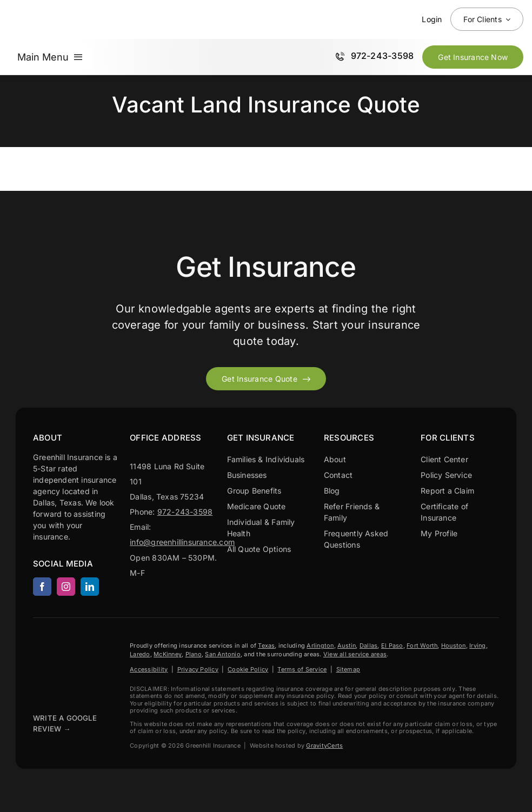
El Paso (392, 645)
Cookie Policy (248, 669)
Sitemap (348, 669)
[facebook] (42, 587)
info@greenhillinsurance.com (182, 542)
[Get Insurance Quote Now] (473, 57)
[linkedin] (90, 587)
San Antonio (223, 654)
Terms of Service (302, 669)
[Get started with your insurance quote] (266, 379)
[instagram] (66, 587)
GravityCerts (324, 746)
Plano (194, 654)
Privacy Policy (198, 669)
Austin (347, 645)
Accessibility (149, 669)
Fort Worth (422, 645)
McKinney (168, 654)
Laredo (140, 654)
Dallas (368, 645)
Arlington (320, 645)
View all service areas (355, 654)
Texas (266, 645)
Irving (477, 645)
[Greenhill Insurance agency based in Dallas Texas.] (60, 644)
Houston (454, 645)
